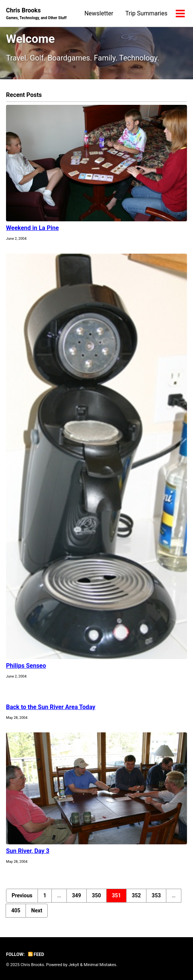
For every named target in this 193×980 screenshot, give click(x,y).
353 (156, 895)
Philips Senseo (26, 666)
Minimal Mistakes (100, 965)
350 (96, 895)
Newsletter (99, 13)
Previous (22, 895)
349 (77, 895)
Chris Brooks (36, 14)
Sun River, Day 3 (28, 851)
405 (16, 910)
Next (37, 910)
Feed (36, 954)
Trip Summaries (146, 13)
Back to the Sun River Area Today (51, 707)
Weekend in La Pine (32, 228)
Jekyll (74, 965)
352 (136, 895)
